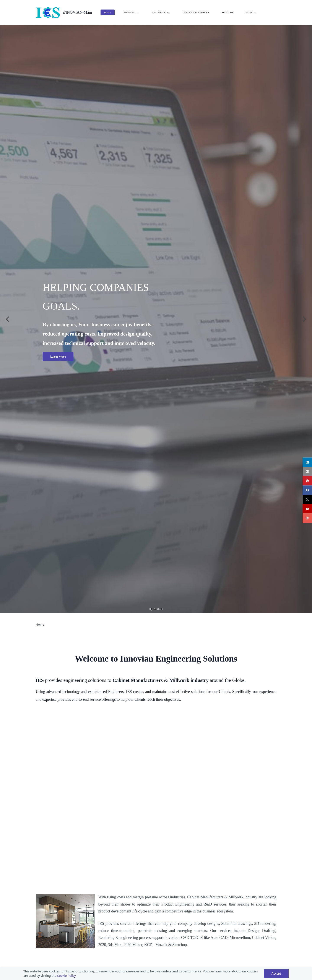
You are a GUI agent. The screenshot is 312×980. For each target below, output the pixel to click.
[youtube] (307, 509)
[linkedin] (307, 462)
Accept (276, 973)
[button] (8, 319)
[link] (65, 897)
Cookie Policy (66, 976)
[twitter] (307, 499)
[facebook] (307, 490)
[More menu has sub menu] (252, 12)
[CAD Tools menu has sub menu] (161, 12)
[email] (307, 471)
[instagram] (307, 518)
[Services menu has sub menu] (132, 12)
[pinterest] (307, 481)
